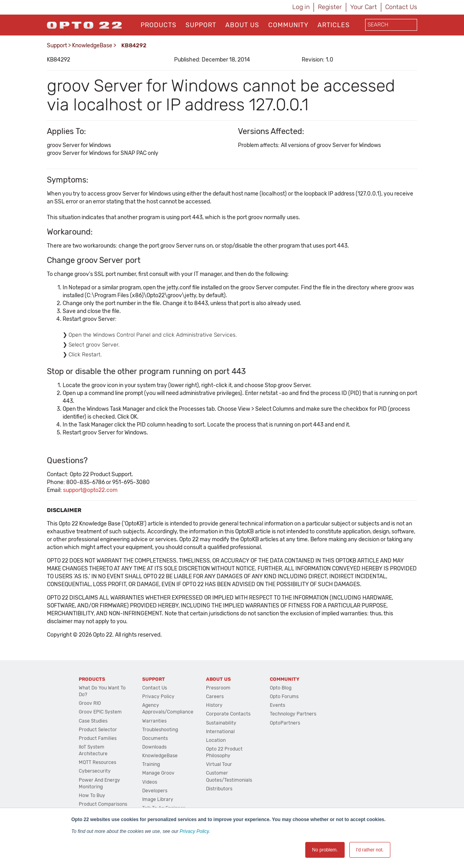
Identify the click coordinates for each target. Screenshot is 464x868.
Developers (155, 791)
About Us (242, 25)
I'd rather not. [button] (370, 850)
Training (151, 764)
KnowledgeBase (92, 46)
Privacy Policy (194, 831)
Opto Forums (284, 697)
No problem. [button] (325, 850)
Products (159, 25)
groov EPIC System (100, 712)
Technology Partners (293, 714)
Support (201, 25)
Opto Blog (281, 688)
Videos (150, 782)
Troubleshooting (160, 730)
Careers (215, 697)
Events (277, 705)
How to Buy (92, 795)
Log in (301, 7)
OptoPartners (285, 723)
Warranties (154, 721)
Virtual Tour (219, 764)
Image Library (158, 799)
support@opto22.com (90, 490)
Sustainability (221, 723)
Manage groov (158, 773)
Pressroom (218, 688)
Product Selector (98, 730)
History (214, 705)
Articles (334, 25)
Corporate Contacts (228, 714)
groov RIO (90, 703)
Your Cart (364, 7)
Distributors (219, 789)
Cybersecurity (95, 771)
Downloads (154, 747)
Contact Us (401, 7)
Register (330, 7)
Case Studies (93, 721)
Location (216, 740)
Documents (155, 738)
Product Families (98, 738)
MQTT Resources (97, 762)
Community (288, 25)
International (220, 732)
